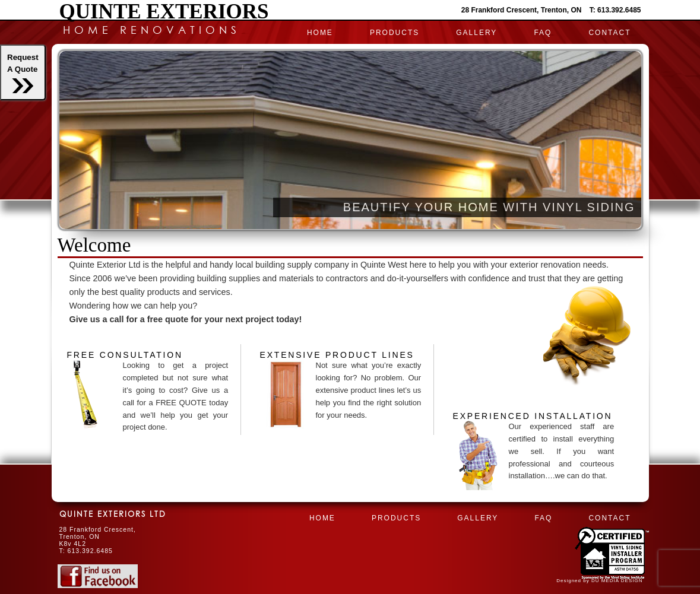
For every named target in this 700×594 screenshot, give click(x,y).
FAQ (543, 33)
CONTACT (609, 33)
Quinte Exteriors (164, 12)
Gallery (476, 33)
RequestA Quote (23, 73)
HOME (320, 33)
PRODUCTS (395, 33)
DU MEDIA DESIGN (617, 581)
